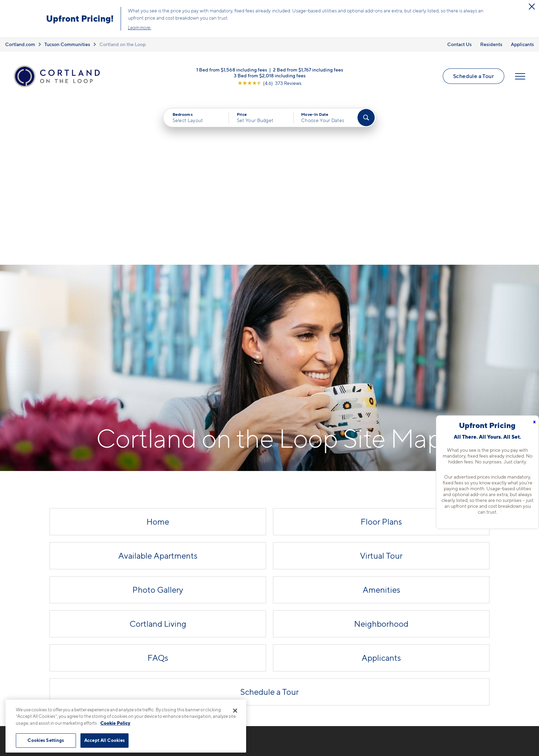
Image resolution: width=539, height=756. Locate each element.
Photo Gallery (158, 426)
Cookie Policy (115, 723)
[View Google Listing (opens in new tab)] (269, 83)
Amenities (381, 426)
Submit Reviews (268, 743)
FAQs (158, 494)
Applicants (522, 44)
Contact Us (459, 44)
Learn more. (140, 28)
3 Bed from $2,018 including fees (270, 75)
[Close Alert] (532, 7)
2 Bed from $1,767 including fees (308, 69)
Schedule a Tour (474, 76)
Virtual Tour (381, 392)
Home (158, 358)
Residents (491, 44)
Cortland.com (20, 44)
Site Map (300, 743)
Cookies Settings (46, 740)
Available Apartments (158, 392)
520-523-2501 (151, 615)
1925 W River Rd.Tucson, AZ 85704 (155, 632)
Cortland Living (158, 460)
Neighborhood (381, 460)
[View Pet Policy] (190, 653)
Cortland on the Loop (123, 44)
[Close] (235, 711)
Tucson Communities (67, 44)
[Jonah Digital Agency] (508, 739)
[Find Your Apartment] (366, 118)
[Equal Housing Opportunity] (136, 653)
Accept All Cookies (104, 740)
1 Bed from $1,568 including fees (232, 69)
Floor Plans (381, 358)
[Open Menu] (520, 76)
